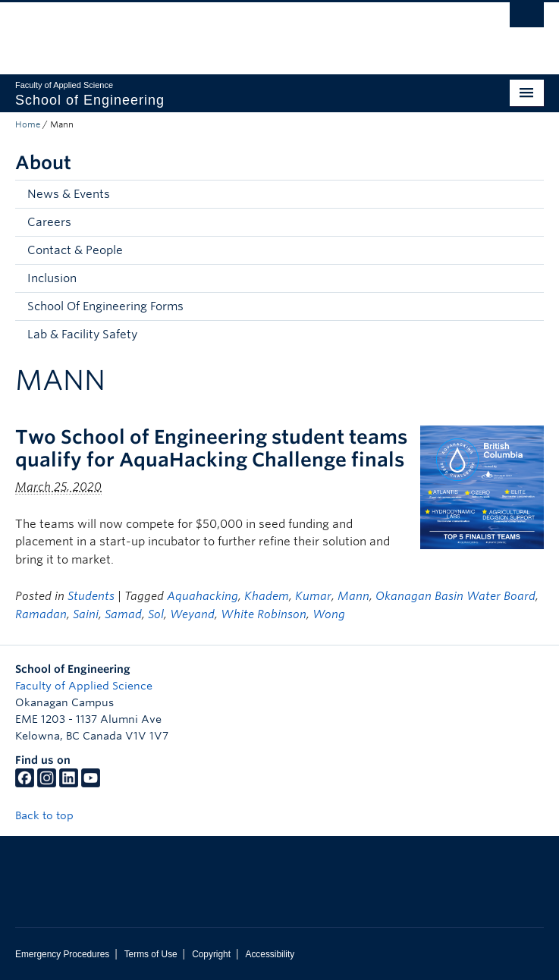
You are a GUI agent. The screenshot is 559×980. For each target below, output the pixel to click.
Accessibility (270, 954)
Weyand (192, 614)
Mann (353, 596)
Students (91, 596)
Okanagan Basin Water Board (455, 596)
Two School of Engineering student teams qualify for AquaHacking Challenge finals (211, 448)
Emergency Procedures (62, 954)
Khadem (267, 596)
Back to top (52, 815)
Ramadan (41, 614)
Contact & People (75, 250)
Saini (86, 614)
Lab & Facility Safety (82, 335)
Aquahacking (203, 596)
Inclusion (52, 278)
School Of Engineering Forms (105, 306)
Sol (156, 614)
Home (28, 124)
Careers (49, 222)
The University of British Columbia (200, 31)
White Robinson (264, 614)
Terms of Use (151, 954)
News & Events (69, 194)
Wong (329, 614)
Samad (123, 614)
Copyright (211, 954)
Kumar (313, 596)
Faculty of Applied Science (84, 686)
